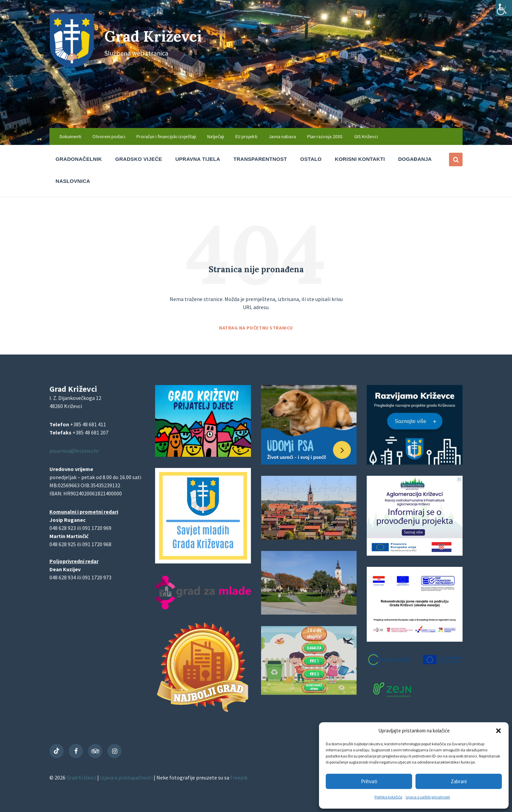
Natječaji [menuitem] (216, 136)
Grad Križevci (158, 36)
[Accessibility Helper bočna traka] (504, 8)
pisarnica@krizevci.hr (74, 451)
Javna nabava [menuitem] (282, 136)
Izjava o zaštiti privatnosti (428, 797)
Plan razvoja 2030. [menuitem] (325, 136)
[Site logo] (72, 65)
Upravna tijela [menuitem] (198, 159)
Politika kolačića (388, 797)
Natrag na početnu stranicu (256, 328)
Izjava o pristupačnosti (127, 777)
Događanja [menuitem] (415, 159)
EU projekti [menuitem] (246, 136)
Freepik (239, 777)
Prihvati (369, 781)
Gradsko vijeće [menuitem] (138, 159)
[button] (498, 731)
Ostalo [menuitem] (311, 159)
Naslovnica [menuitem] (73, 181)
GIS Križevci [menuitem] (366, 136)
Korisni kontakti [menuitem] (360, 159)
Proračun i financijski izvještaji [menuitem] (166, 136)
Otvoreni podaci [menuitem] (109, 136)
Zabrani (459, 781)
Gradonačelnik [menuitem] (79, 159)
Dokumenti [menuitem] (70, 136)
